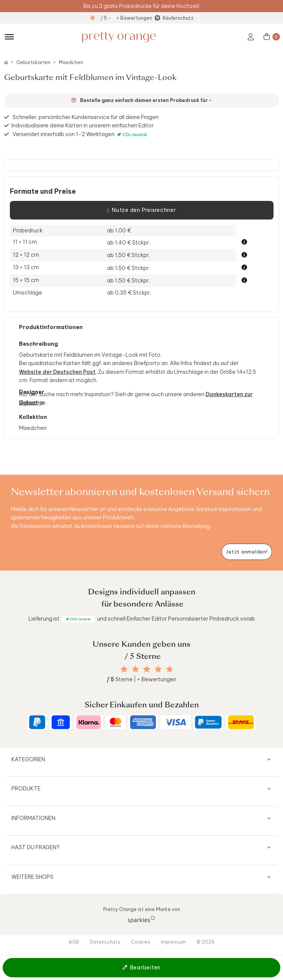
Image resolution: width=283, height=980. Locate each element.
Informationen (33, 818)
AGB (74, 942)
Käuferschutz (178, 18)
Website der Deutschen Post (57, 372)
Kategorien (28, 759)
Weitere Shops (32, 877)
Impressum (173, 942)
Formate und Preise (43, 191)
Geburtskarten (33, 62)
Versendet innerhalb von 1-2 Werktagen (81, 134)
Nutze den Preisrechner (141, 210)
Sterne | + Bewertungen (141, 679)
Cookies (141, 942)
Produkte (26, 789)
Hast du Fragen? (35, 847)
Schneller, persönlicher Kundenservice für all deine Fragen (86, 117)
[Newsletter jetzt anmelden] (247, 552)
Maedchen (71, 62)
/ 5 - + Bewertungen (126, 18)
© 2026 (206, 942)
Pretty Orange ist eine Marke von (142, 915)
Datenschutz (105, 942)
